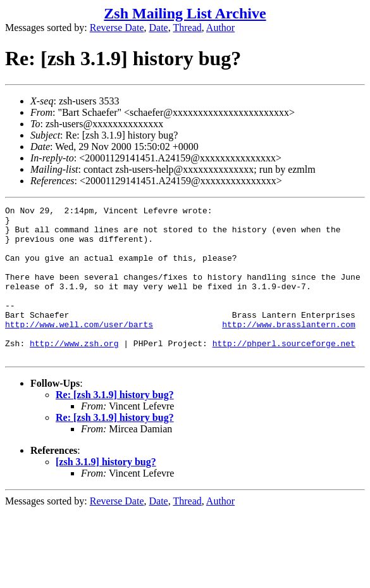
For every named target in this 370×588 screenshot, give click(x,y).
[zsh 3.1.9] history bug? (106, 492)
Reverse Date (117, 28)
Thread (187, 28)
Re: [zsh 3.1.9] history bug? (115, 425)
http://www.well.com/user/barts (79, 349)
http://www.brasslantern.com (289, 349)
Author (220, 28)
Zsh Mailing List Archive (185, 13)
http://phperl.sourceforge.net (284, 372)
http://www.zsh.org (74, 372)
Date (159, 28)
